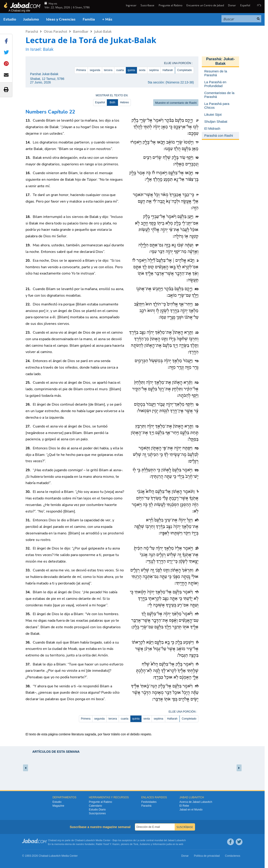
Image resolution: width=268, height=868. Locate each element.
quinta (131, 70)
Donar (232, 5)
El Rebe (184, 806)
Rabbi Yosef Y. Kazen (108, 844)
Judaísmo (31, 19)
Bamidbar (81, 31)
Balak (48, 49)
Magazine (58, 806)
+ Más (107, 19)
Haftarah (168, 70)
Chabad (79, 840)
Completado (185, 70)
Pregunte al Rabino (170, 5)
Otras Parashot (55, 31)
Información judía (163, 844)
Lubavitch (90, 840)
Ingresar (131, 5)
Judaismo (145, 844)
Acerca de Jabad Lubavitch (196, 802)
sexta (142, 70)
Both (112, 102)
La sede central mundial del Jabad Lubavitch (161, 840)
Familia (89, 19)
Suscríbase (147, 5)
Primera (81, 70)
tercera (108, 70)
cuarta (120, 70)
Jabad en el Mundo (191, 810)
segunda (95, 70)
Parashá (32, 31)
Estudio (10, 19)
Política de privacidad (207, 856)
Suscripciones (97, 813)
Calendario (95, 806)
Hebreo (124, 102)
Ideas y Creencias (61, 19)
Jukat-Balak (103, 31)
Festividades (149, 802)
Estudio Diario (97, 810)
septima (154, 70)
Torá (136, 844)
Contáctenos (233, 856)
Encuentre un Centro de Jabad (205, 5)
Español (245, 5)
